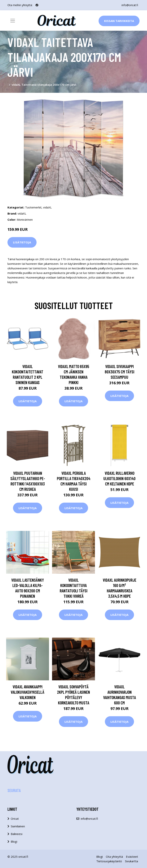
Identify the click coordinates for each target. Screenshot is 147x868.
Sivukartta (131, 861)
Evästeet (132, 857)
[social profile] (37, 5)
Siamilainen (18, 826)
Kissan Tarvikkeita (119, 21)
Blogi (14, 841)
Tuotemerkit (33, 207)
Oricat (15, 819)
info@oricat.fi (130, 5)
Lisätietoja (22, 242)
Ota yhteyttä (114, 857)
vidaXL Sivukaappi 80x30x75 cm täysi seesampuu (120, 372)
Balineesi (17, 834)
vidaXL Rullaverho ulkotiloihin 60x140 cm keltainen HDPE (119, 478)
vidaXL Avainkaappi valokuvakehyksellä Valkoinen (28, 692)
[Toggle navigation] (13, 21)
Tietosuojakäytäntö (109, 861)
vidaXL (47, 207)
